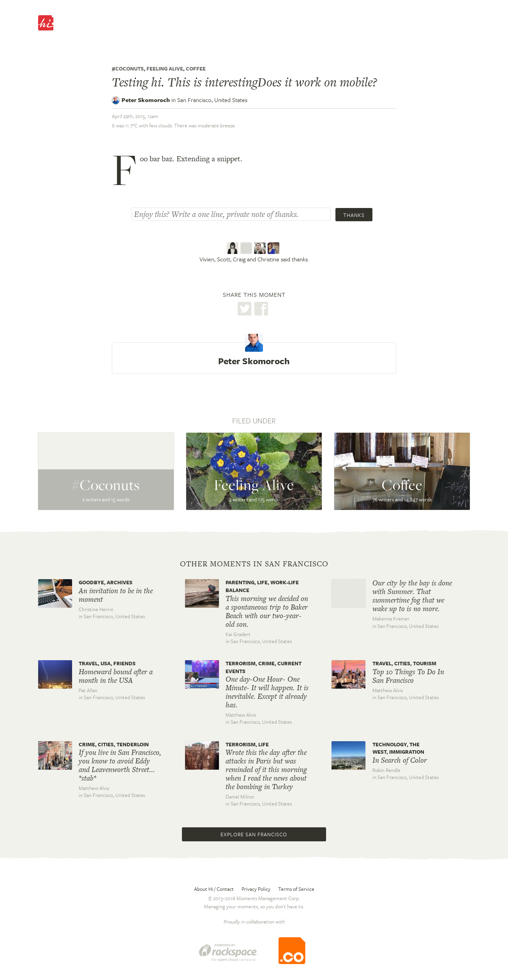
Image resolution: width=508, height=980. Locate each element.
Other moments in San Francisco (254, 564)
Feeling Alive (165, 69)
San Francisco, (212, 100)
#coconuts (128, 69)
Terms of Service (296, 889)
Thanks (354, 215)
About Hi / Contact (214, 889)
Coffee (196, 69)
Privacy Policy (256, 889)
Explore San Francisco (254, 834)
